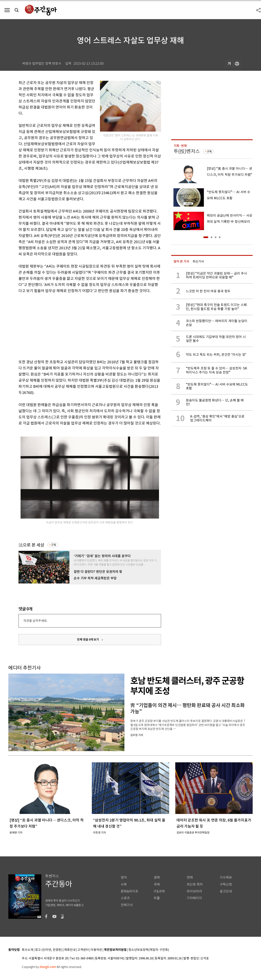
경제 (157, 877)
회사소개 (27, 950)
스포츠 (125, 898)
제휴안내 (70, 950)
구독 (54, 545)
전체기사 (127, 905)
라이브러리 (194, 891)
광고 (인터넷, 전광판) (49, 950)
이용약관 (96, 950)
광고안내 (226, 891)
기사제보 (226, 877)
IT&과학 (159, 891)
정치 (124, 877)
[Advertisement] (80, 326)
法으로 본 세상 (31, 545)
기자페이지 (194, 898)
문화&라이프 (129, 891)
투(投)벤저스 (187, 151)
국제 (157, 884)
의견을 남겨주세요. (35, 621)
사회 (124, 884)
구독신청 (226, 884)
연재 (190, 877)
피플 (157, 898)
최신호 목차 (195, 884)
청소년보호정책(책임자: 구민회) (149, 950)
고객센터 (83, 950)
